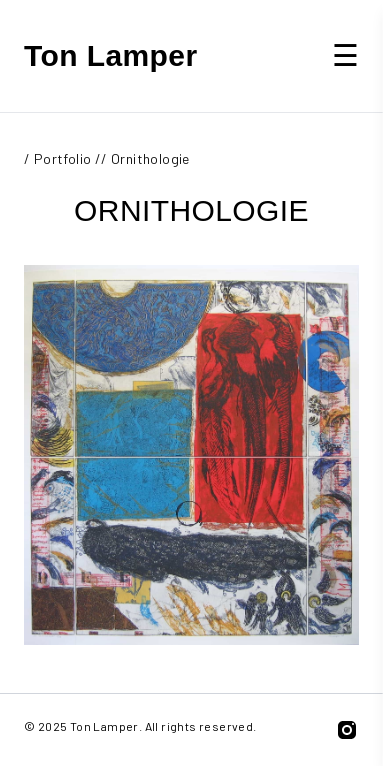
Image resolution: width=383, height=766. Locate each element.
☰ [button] (345, 54)
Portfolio (63, 158)
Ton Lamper (110, 55)
